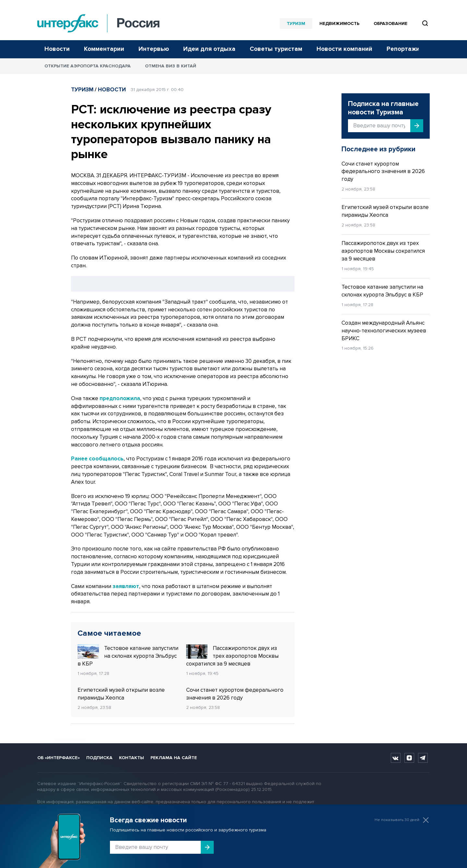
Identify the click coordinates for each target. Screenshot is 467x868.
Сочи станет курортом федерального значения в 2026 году (235, 694)
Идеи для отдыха (209, 49)
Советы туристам (276, 49)
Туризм (296, 23)
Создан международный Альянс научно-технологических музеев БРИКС (384, 331)
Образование (390, 23)
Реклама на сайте (174, 758)
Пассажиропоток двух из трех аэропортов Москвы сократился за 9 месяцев (232, 656)
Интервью (154, 49)
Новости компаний (344, 49)
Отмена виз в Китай (171, 66)
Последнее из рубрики (378, 149)
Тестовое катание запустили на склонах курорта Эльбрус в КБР (128, 656)
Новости (57, 49)
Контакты (132, 758)
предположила (120, 398)
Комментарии (104, 49)
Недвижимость (339, 23)
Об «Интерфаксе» (59, 758)
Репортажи (403, 49)
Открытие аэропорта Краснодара (88, 66)
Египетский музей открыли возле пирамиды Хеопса (121, 694)
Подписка (99, 758)
